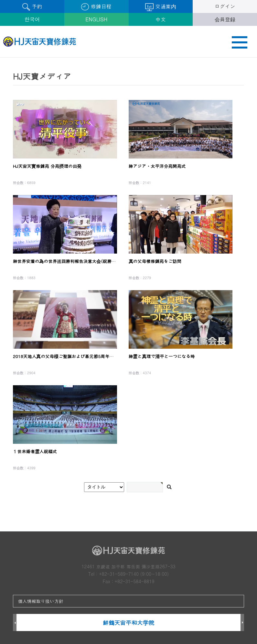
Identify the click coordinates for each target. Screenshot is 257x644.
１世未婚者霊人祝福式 (35, 451)
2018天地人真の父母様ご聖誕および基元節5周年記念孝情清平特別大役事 (86, 356)
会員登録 (225, 19)
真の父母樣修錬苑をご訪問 (155, 261)
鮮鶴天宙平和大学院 (128, 622)
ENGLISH (96, 19)
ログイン (225, 6)
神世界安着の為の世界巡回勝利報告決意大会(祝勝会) (65, 261)
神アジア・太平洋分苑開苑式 (157, 166)
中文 (161, 19)
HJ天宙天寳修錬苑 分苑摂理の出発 (47, 166)
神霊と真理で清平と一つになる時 (162, 356)
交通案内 (161, 7)
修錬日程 (96, 7)
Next (242, 623)
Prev (15, 623)
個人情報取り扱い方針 (41, 601)
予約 (32, 7)
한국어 (32, 19)
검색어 (0, 58)
